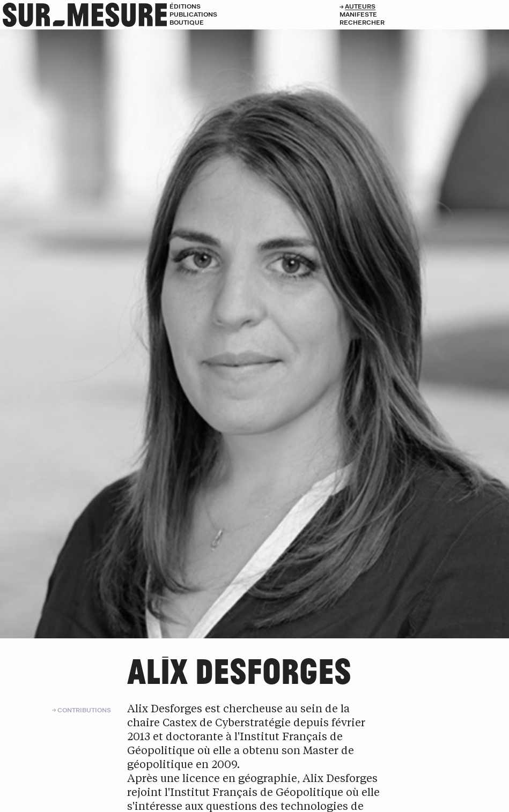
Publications (193, 14)
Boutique (187, 22)
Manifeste (358, 14)
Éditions (185, 6)
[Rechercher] (424, 23)
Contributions (84, 710)
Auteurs (360, 6)
